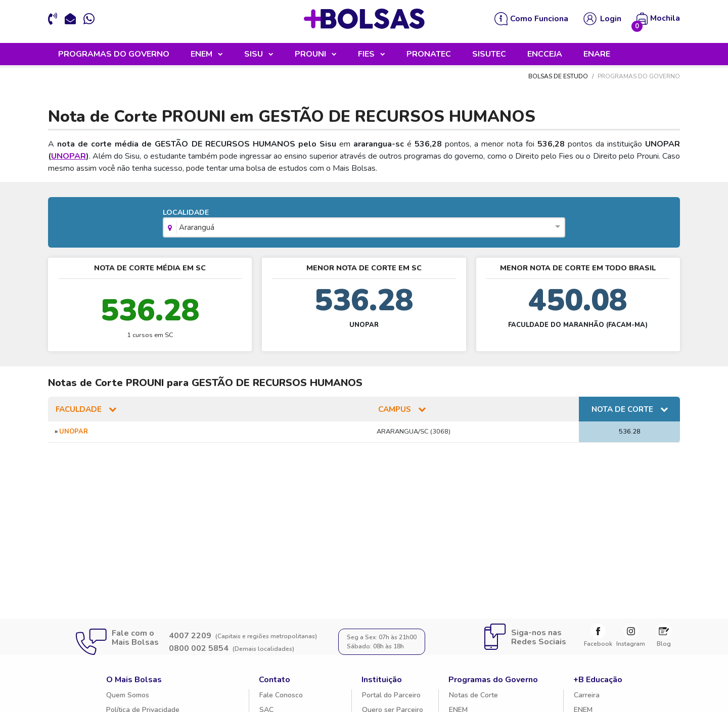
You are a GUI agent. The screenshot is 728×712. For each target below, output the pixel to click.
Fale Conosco (281, 697)
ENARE (597, 56)
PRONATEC (429, 56)
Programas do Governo (493, 681)
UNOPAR (69, 158)
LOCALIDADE (364, 224)
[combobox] (364, 230)
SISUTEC (489, 56)
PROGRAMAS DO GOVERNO (114, 56)
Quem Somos (128, 697)
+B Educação (598, 681)
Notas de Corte (473, 697)
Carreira (587, 697)
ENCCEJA (545, 56)
